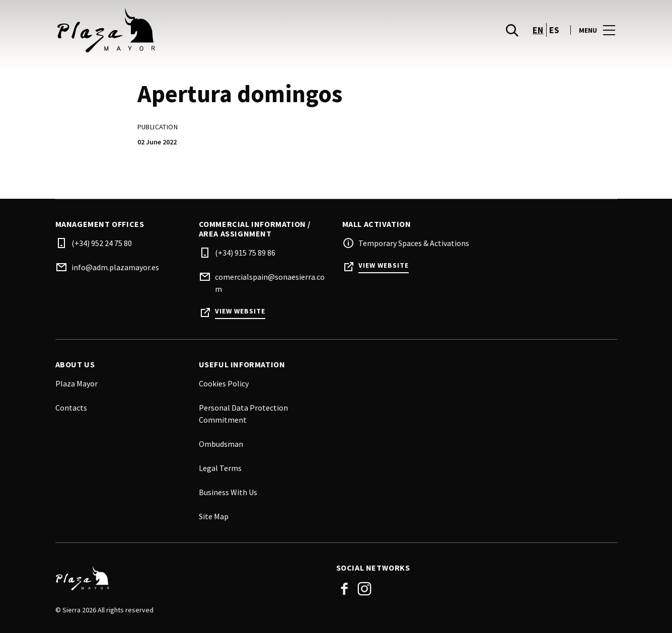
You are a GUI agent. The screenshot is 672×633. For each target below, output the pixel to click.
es (554, 30)
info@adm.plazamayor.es (115, 267)
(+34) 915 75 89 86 (245, 253)
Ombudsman (221, 444)
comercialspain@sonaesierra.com (270, 283)
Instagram (364, 589)
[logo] (197, 30)
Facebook (344, 589)
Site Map (214, 516)
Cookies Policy (224, 383)
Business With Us (228, 492)
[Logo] (190, 578)
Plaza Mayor (77, 383)
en (538, 30)
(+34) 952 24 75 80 (102, 243)
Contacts (71, 408)
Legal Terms (220, 468)
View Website (240, 311)
